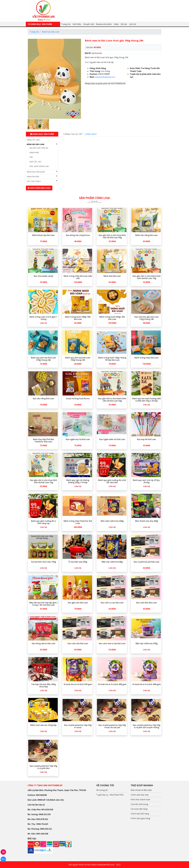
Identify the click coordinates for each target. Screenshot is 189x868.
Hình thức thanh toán (140, 800)
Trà (31, 157)
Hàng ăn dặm (33, 177)
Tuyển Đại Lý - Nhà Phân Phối (110, 795)
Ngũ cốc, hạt (35, 162)
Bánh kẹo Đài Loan (36, 144)
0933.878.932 (42, 819)
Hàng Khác (34, 152)
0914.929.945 (47, 810)
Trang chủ (66, 24)
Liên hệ (132, 24)
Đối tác (124, 24)
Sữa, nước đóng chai (39, 166)
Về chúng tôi (102, 790)
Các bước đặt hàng (139, 809)
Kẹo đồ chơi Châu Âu (39, 148)
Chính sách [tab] (91, 134)
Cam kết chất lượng (139, 804)
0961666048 (41, 795)
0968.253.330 (45, 814)
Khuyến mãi (89, 24)
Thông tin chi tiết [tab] (73, 134)
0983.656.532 (46, 829)
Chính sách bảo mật (140, 795)
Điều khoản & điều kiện (141, 790)
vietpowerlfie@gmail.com (105, 77)
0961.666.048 (42, 834)
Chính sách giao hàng (140, 818)
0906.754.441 (42, 824)
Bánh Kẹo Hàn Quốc (36, 172)
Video (116, 24)
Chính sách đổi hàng (140, 814)
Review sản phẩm (104, 24)
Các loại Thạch (34, 181)
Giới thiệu (77, 24)
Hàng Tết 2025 (33, 140)
